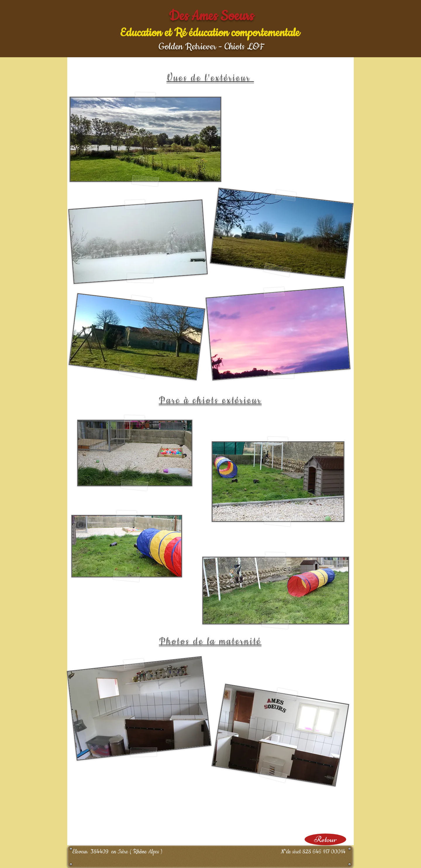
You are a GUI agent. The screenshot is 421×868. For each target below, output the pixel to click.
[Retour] (325, 839)
